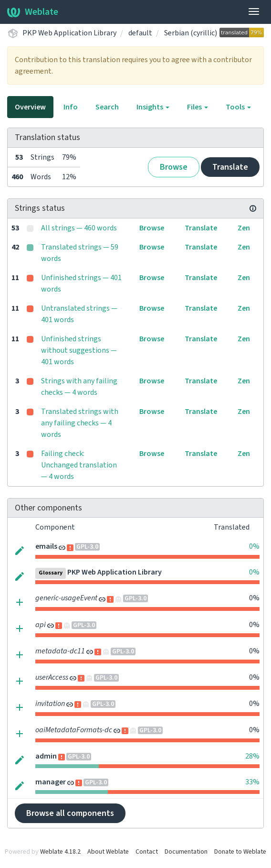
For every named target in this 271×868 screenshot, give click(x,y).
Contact (147, 852)
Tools (238, 107)
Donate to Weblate (240, 852)
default (140, 33)
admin (46, 756)
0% (254, 546)
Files (198, 107)
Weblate (33, 12)
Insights (153, 107)
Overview (30, 107)
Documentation (186, 852)
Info (71, 107)
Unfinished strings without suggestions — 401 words (79, 350)
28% (252, 756)
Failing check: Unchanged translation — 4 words (79, 465)
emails (46, 546)
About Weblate (108, 852)
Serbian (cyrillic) (191, 33)
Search (107, 107)
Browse (174, 167)
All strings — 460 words (79, 228)
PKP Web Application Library (69, 33)
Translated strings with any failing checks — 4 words (80, 423)
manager (51, 782)
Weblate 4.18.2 (60, 852)
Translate (230, 167)
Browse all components (70, 813)
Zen (244, 228)
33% (252, 782)
